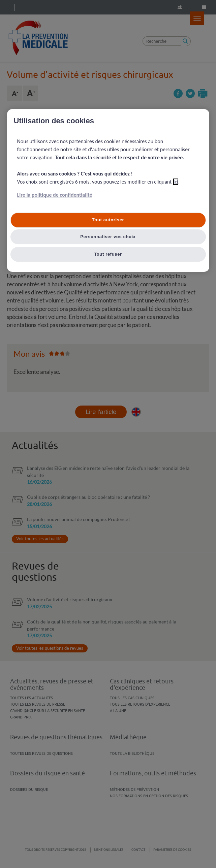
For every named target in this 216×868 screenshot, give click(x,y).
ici (176, 182)
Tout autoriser (108, 220)
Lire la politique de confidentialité (55, 195)
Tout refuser (108, 254)
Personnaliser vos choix (108, 237)
